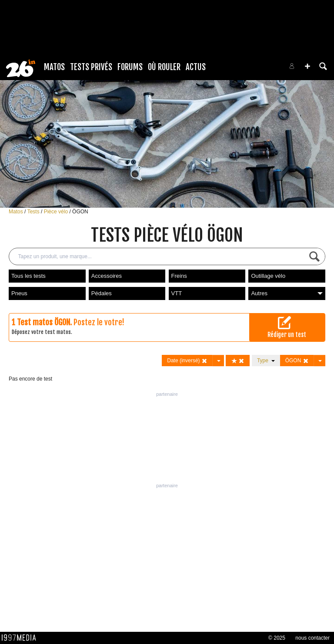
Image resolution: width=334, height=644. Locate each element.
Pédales (102, 293)
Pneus (19, 293)
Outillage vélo (268, 276)
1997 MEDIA (21, 638)
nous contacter (312, 638)
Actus (196, 67)
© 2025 (277, 638)
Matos (54, 67)
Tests (34, 212)
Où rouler (164, 67)
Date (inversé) (187, 361)
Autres (287, 293)
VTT (177, 293)
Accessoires (107, 276)
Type (266, 361)
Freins (179, 276)
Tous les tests (28, 276)
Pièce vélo (57, 212)
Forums (130, 67)
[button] (307, 66)
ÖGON (80, 212)
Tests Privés (91, 67)
